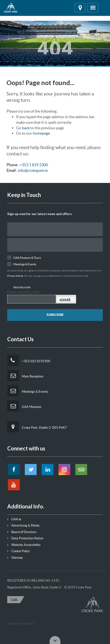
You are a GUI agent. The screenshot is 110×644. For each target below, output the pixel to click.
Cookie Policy (19, 551)
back (26, 128)
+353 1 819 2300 (34, 165)
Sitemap (15, 558)
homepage (41, 133)
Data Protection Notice (25, 538)
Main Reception (25, 376)
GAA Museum (24, 406)
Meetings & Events (28, 391)
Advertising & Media (23, 525)
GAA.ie (14, 519)
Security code (22, 287)
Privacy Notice (15, 276)
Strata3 (29, 624)
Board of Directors (22, 532)
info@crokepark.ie (33, 170)
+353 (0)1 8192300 (29, 360)
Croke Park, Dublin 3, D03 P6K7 (37, 427)
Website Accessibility (24, 545)
